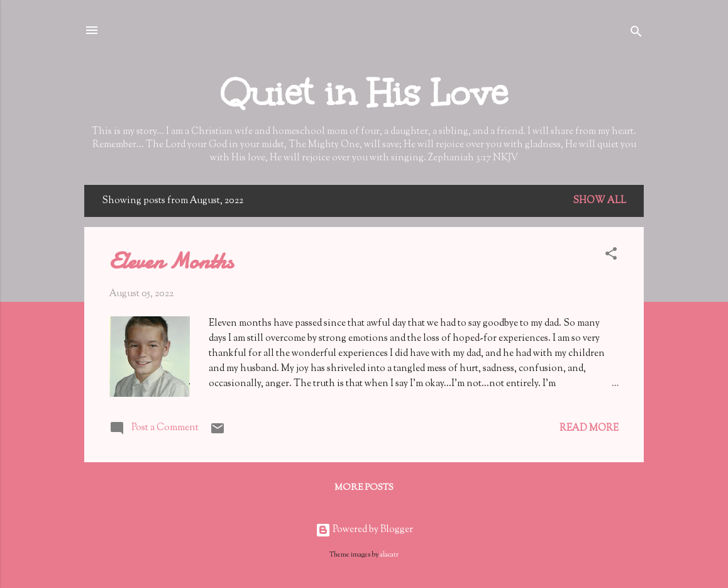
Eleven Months (171, 261)
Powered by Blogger (364, 530)
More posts (364, 488)
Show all (599, 201)
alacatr (389, 555)
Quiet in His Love (364, 93)
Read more (589, 429)
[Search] (636, 34)
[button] (611, 256)
